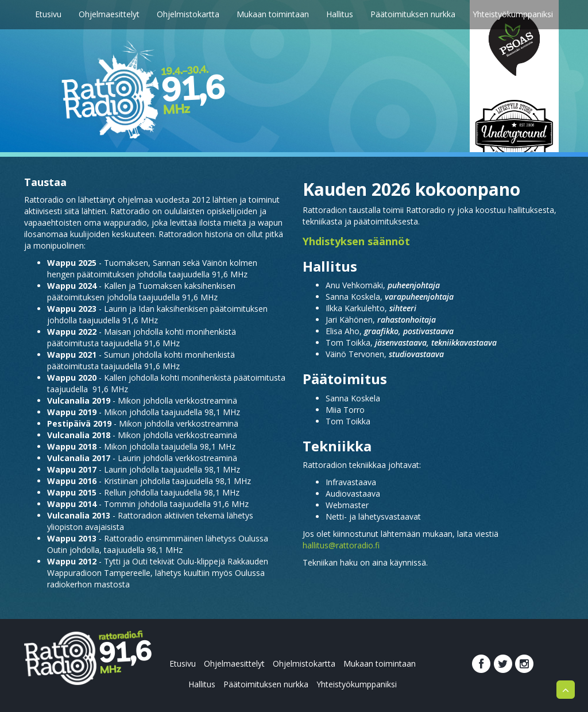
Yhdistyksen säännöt (356, 241)
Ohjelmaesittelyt (109, 14)
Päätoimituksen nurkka (413, 14)
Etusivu (48, 14)
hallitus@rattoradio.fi (341, 545)
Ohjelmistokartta (188, 14)
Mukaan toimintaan (273, 14)
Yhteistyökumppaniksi (513, 14)
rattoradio (124, 654)
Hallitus (340, 14)
